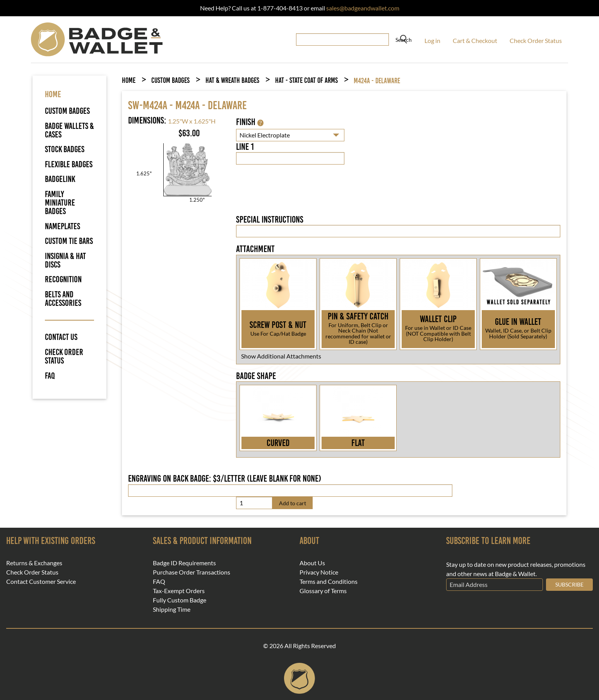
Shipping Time (172, 609)
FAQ (50, 376)
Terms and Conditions (329, 582)
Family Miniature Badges (60, 203)
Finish (250, 122)
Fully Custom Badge (180, 600)
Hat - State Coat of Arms (306, 80)
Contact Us (61, 337)
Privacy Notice (319, 572)
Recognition (63, 279)
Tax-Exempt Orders (179, 591)
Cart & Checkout (475, 40)
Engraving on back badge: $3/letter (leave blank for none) (225, 479)
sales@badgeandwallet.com (363, 8)
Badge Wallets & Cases (69, 130)
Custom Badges (67, 111)
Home (129, 80)
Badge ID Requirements (184, 563)
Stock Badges (65, 149)
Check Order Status (536, 40)
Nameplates (62, 226)
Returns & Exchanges (34, 563)
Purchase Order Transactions (192, 572)
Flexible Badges (69, 164)
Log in (432, 40)
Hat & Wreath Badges (232, 80)
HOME (53, 94)
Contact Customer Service (41, 582)
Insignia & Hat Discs (65, 260)
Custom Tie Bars (69, 241)
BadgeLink (60, 179)
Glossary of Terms (323, 591)
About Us (312, 563)
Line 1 (245, 147)
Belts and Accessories (63, 299)
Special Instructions (270, 220)
